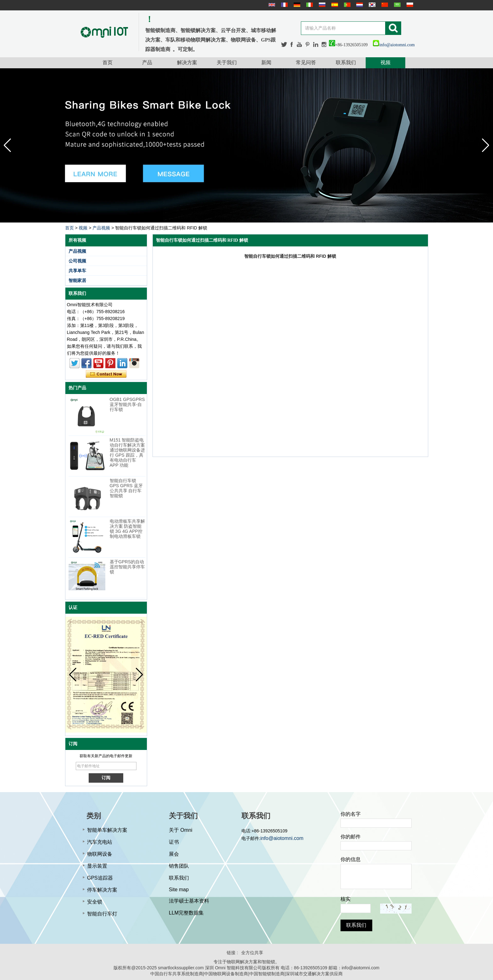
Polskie (409, 5)
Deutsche (296, 5)
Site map (179, 890)
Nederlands (359, 5)
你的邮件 (351, 837)
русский (321, 5)
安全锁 (95, 902)
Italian (309, 5)
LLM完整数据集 (186, 913)
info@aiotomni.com (394, 45)
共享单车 (77, 271)
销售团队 (179, 866)
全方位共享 (252, 953)
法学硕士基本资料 (189, 901)
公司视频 (77, 261)
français (284, 5)
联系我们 (346, 62)
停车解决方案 (102, 890)
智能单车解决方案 (107, 830)
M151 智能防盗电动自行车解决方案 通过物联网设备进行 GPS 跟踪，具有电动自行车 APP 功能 (127, 453)
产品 (147, 62)
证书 (174, 842)
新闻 (266, 62)
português (346, 5)
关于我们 (227, 62)
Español (334, 5)
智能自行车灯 (102, 914)
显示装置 (97, 866)
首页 (108, 62)
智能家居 (77, 280)
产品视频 (101, 228)
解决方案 (187, 62)
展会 (174, 854)
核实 (346, 899)
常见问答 (306, 62)
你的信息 (351, 859)
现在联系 (106, 374)
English (271, 5)
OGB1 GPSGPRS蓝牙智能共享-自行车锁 (127, 404)
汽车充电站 (100, 842)
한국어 (371, 5)
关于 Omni (181, 830)
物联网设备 (100, 854)
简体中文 (384, 5)
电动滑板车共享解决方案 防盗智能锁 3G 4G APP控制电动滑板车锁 (127, 529)
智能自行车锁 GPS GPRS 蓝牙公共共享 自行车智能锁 (126, 488)
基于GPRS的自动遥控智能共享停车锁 (127, 567)
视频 (385, 62)
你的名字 (351, 814)
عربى (396, 5)
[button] (486, 145)
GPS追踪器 (100, 878)
